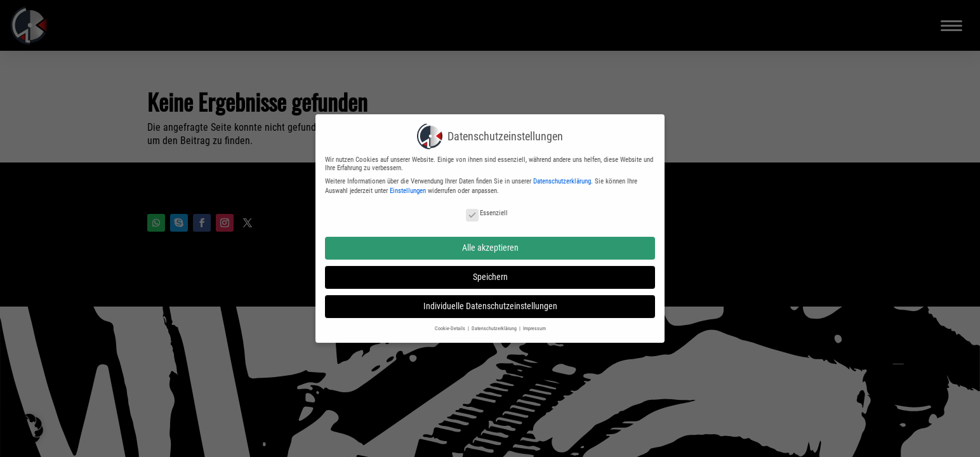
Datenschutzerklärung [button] (495, 323)
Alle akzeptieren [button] (490, 243)
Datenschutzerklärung (562, 177)
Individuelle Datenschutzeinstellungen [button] (490, 301)
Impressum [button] (534, 323)
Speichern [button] (490, 272)
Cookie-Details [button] (451, 323)
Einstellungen (408, 186)
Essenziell (487, 209)
